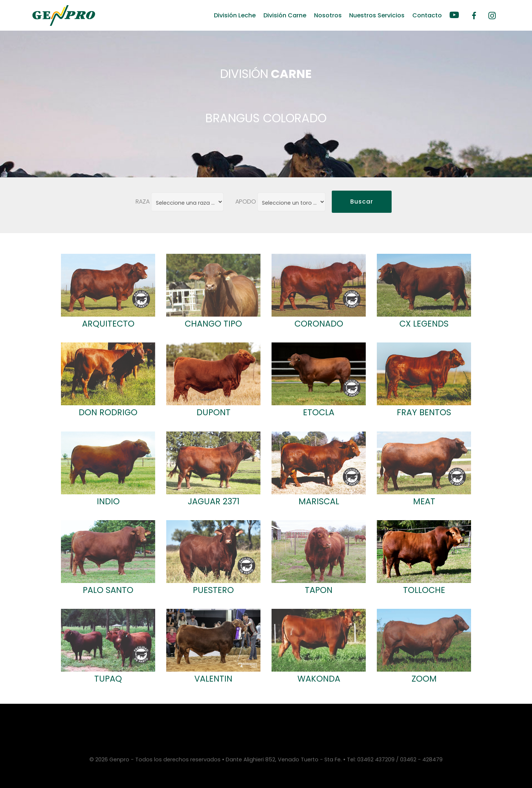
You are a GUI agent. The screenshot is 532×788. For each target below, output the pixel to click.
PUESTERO (213, 590)
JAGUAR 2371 (214, 501)
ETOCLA (319, 412)
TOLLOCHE (424, 590)
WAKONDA (319, 679)
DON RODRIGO (108, 412)
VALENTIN (213, 679)
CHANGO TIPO (213, 324)
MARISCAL (319, 501)
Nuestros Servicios (377, 15)
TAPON (319, 590)
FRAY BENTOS (424, 412)
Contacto (427, 15)
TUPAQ (108, 679)
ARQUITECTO (108, 324)
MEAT (424, 501)
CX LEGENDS (424, 324)
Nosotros (328, 15)
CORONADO (319, 324)
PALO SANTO (108, 590)
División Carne (285, 15)
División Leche (235, 15)
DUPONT (214, 412)
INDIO (108, 501)
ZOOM (424, 679)
